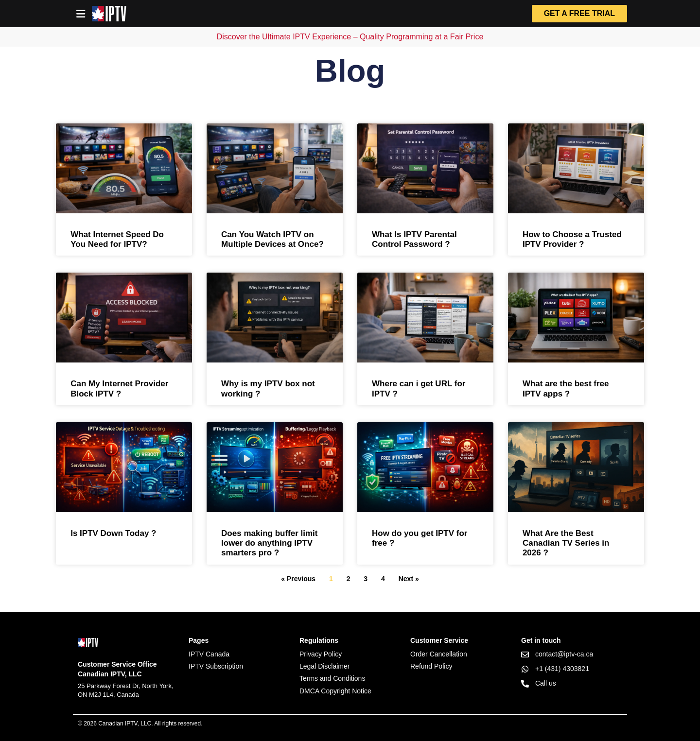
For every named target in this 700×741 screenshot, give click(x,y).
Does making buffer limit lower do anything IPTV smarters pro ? (269, 543)
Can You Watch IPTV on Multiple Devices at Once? (272, 239)
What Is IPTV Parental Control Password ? (414, 239)
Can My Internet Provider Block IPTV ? (119, 388)
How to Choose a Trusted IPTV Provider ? (572, 239)
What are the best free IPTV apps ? (566, 388)
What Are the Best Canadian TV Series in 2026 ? (566, 543)
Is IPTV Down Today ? (113, 533)
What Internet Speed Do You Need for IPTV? (117, 239)
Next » (409, 579)
